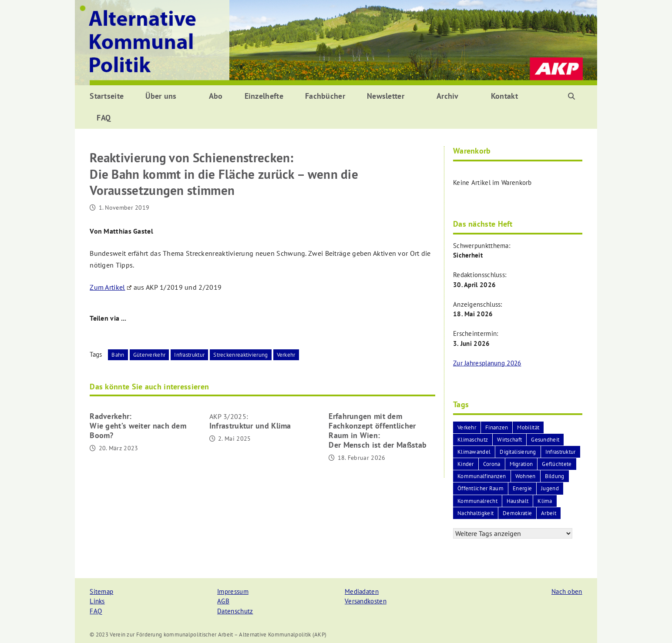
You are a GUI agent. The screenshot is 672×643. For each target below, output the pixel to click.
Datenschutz (235, 611)
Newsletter (386, 96)
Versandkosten (366, 601)
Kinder (466, 464)
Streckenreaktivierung (240, 355)
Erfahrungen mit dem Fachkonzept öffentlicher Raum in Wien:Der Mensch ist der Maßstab (378, 430)
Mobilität (528, 427)
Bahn (118, 355)
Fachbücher (325, 96)
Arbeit (549, 513)
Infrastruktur (189, 355)
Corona (492, 464)
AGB (223, 601)
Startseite (107, 96)
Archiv (448, 96)
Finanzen (497, 427)
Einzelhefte (264, 96)
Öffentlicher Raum (480, 488)
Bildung (555, 476)
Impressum (233, 591)
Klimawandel (474, 452)
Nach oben (567, 591)
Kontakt (504, 96)
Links (97, 601)
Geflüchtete (557, 464)
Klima (545, 501)
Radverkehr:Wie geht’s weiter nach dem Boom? (138, 426)
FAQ (104, 118)
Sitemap (101, 591)
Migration (521, 464)
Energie (522, 488)
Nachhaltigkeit (475, 513)
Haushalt (517, 501)
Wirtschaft (509, 440)
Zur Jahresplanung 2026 (487, 363)
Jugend (550, 488)
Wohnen (526, 476)
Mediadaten (362, 591)
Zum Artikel (111, 287)
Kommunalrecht (477, 501)
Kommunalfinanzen (482, 476)
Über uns (161, 96)
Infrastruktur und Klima (250, 421)
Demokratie (517, 513)
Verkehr (286, 355)
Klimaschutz (473, 440)
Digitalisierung (518, 452)
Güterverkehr (150, 355)
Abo (216, 96)
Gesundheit (545, 440)
